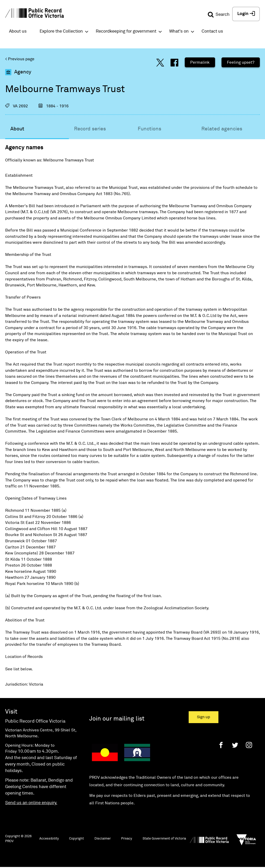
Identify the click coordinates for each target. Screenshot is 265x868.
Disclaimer (103, 839)
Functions (149, 129)
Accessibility (49, 839)
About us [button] (18, 31)
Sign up (204, 717)
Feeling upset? (241, 62)
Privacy (127, 839)
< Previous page (20, 59)
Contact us (212, 31)
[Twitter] (235, 745)
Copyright (76, 839)
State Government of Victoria (164, 839)
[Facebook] (221, 745)
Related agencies (222, 129)
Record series (90, 129)
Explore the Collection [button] (61, 31)
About (17, 129)
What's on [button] (179, 31)
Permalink (200, 62)
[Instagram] (249, 745)
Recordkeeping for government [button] (126, 31)
